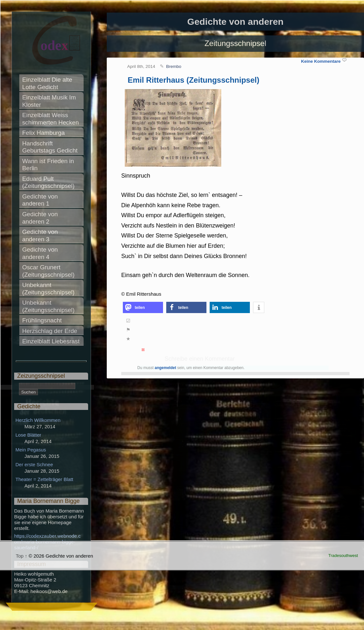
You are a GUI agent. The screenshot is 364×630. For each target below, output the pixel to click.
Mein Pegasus (31, 450)
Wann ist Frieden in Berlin (49, 165)
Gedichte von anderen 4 (41, 253)
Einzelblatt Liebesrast (51, 341)
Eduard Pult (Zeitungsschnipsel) (48, 182)
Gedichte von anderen (235, 22)
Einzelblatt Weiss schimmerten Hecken (50, 119)
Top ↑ (22, 556)
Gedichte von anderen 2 (41, 218)
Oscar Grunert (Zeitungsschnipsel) (48, 271)
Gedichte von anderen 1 (41, 200)
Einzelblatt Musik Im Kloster (50, 101)
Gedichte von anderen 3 (41, 236)
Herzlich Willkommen (38, 420)
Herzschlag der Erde (50, 331)
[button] (143, 307)
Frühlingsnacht (42, 320)
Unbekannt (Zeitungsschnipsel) (48, 289)
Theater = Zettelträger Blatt (44, 479)
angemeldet (165, 368)
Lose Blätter (28, 435)
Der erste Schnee (34, 464)
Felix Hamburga (43, 133)
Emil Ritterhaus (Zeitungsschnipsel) (193, 80)
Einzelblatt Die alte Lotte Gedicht (48, 83)
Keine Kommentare (321, 61)
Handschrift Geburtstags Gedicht (50, 147)
